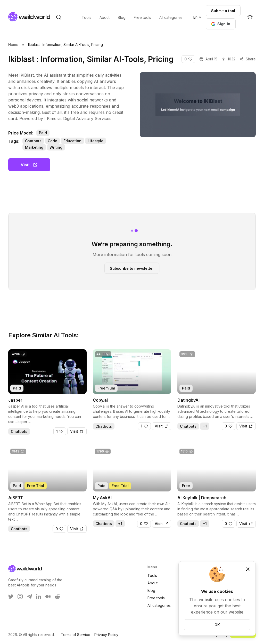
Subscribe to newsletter (132, 268)
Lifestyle (96, 141)
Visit (29, 165)
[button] (221, 24)
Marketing (34, 147)
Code (52, 141)
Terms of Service (76, 635)
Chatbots (33, 141)
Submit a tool (223, 11)
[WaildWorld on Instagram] (20, 597)
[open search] (59, 17)
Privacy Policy (106, 635)
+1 (205, 426)
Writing (56, 147)
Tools (152, 575)
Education (72, 141)
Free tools (156, 598)
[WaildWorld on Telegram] (29, 597)
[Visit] (77, 431)
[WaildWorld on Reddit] (57, 597)
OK (217, 625)
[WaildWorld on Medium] (48, 597)
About (152, 583)
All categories (159, 605)
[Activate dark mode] (250, 17)
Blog (151, 590)
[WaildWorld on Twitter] (11, 597)
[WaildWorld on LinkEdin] (39, 597)
